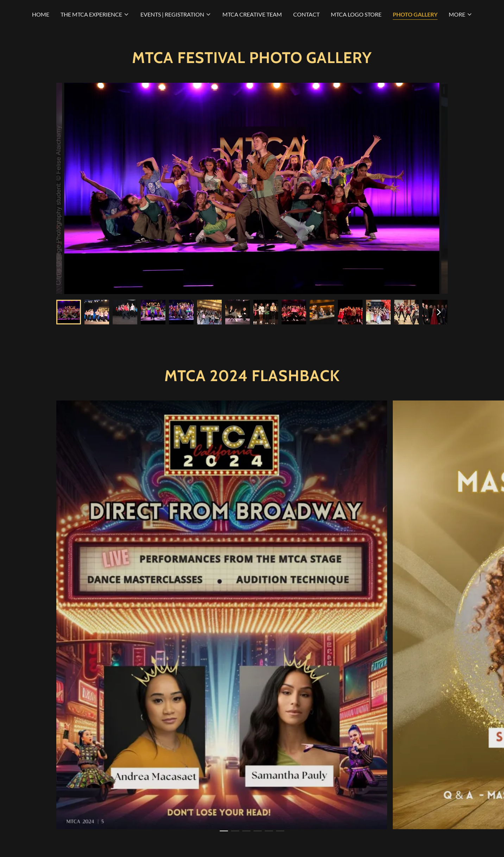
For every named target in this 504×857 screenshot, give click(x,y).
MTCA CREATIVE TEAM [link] (252, 14)
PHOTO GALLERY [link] (415, 14)
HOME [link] (41, 14)
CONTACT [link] (306, 14)
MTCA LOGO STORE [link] (356, 14)
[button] (95, 14)
